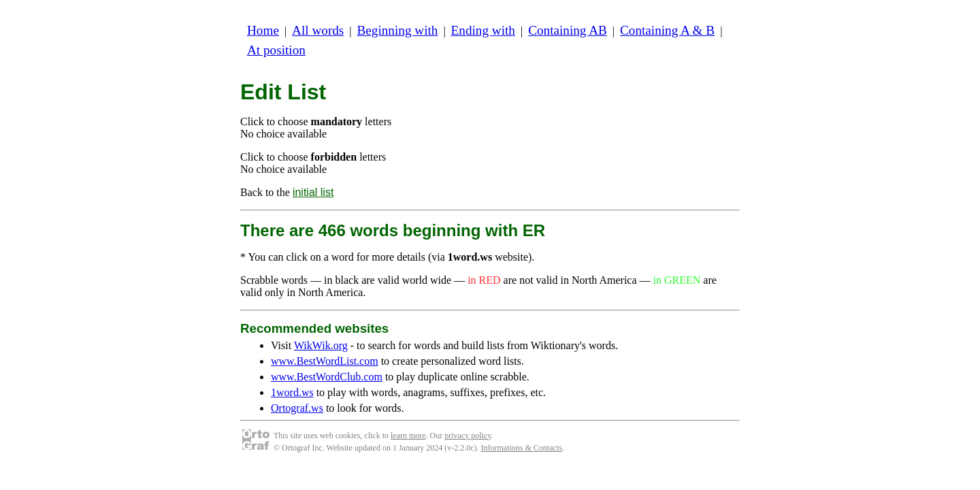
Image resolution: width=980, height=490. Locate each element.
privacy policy (468, 436)
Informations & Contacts (522, 448)
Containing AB (568, 30)
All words (318, 30)
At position (276, 50)
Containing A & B (667, 30)
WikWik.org (321, 345)
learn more (408, 436)
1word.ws (292, 392)
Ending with (483, 30)
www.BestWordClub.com (327, 377)
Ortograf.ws (297, 408)
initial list (313, 192)
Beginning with (398, 30)
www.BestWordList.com (325, 361)
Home (263, 30)
